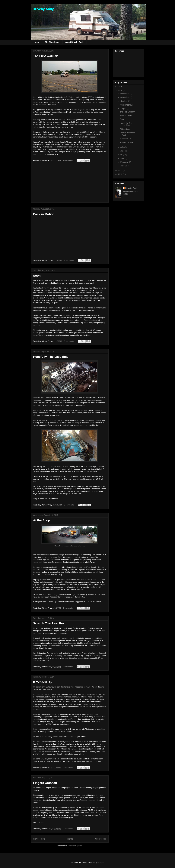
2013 (121, 170)
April (122, 158)
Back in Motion (44, 214)
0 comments (69, 341)
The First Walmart (46, 56)
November (125, 97)
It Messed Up (42, 682)
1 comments (68, 160)
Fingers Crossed (45, 783)
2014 (121, 90)
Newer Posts (39, 839)
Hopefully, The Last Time (51, 357)
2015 (121, 87)
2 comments (69, 260)
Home (37, 42)
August (124, 109)
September (125, 105)
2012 (121, 174)
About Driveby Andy (75, 42)
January (124, 166)
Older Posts (101, 839)
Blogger (101, 863)
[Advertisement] (70, 183)
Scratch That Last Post (49, 623)
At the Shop (41, 520)
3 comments (68, 667)
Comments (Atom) (75, 846)
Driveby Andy (42, 9)
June (123, 151)
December (125, 94)
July (122, 147)
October (124, 101)
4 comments (68, 767)
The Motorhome (52, 42)
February (124, 162)
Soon (37, 276)
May (122, 155)
